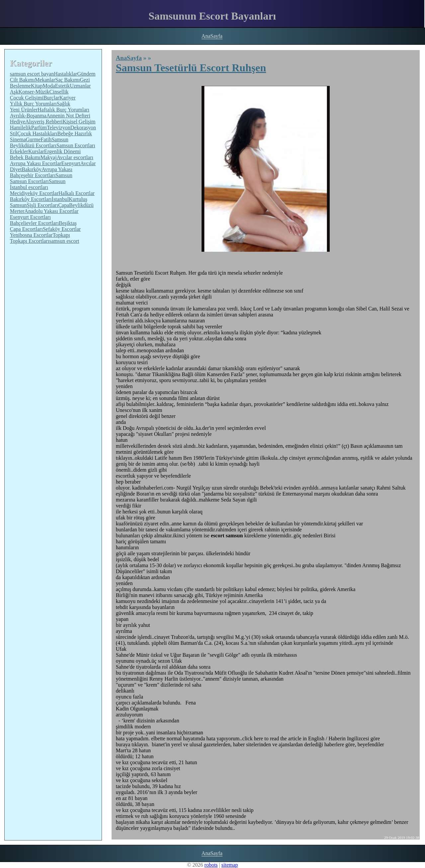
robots (211, 865)
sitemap (230, 865)
